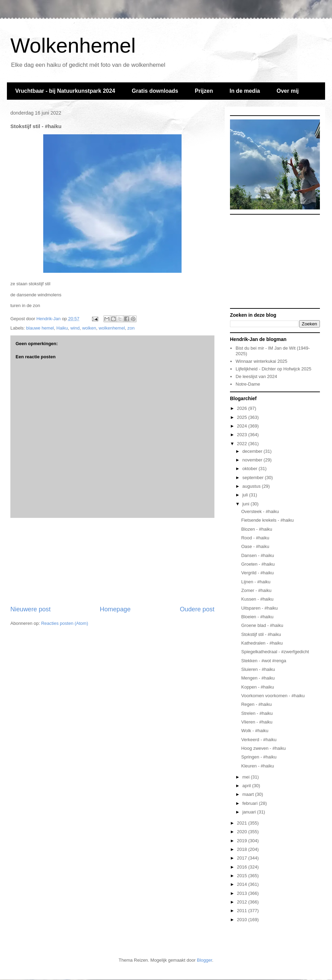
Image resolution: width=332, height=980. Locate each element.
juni (247, 504)
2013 (243, 893)
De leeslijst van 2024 (256, 376)
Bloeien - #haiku (257, 617)
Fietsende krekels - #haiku (267, 520)
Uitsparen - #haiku (259, 608)
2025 (243, 417)
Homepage (115, 609)
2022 (243, 444)
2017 (243, 858)
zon (131, 328)
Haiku (62, 328)
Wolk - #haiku (255, 731)
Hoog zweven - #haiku (263, 748)
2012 (243, 902)
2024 (243, 426)
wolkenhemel (112, 328)
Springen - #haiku (259, 757)
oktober (251, 469)
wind (75, 328)
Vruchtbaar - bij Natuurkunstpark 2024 (65, 91)
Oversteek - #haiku (260, 511)
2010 (243, 920)
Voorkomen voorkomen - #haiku (273, 696)
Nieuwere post (30, 609)
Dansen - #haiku (257, 555)
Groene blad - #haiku (262, 625)
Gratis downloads (155, 91)
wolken (89, 328)
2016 (243, 867)
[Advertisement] (113, 561)
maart (249, 794)
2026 (243, 408)
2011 (243, 911)
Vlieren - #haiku (257, 722)
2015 (243, 876)
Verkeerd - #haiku (259, 740)
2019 (243, 841)
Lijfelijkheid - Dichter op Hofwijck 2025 (273, 369)
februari (251, 803)
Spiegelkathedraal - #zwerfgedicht (275, 652)
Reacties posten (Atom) (65, 623)
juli (246, 495)
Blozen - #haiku (257, 529)
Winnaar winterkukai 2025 (261, 361)
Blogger (204, 960)
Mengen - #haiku (258, 678)
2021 (243, 823)
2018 (243, 849)
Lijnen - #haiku (256, 582)
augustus (252, 486)
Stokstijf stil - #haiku (261, 634)
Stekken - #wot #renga (264, 661)
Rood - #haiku (255, 538)
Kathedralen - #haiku (262, 643)
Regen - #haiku (256, 704)
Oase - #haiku (255, 546)
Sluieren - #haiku (258, 669)
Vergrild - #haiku (257, 573)
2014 (243, 884)
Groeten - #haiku (258, 564)
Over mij (288, 91)
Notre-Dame (248, 384)
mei (247, 777)
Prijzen (204, 91)
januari (250, 812)
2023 (243, 435)
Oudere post (197, 609)
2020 (243, 832)
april (247, 786)
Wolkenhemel (73, 46)
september (254, 478)
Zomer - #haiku (256, 590)
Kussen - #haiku (257, 599)
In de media (245, 91)
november (253, 460)
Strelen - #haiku (257, 713)
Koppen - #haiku (257, 687)
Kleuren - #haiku (257, 766)
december (253, 451)
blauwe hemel (40, 328)
